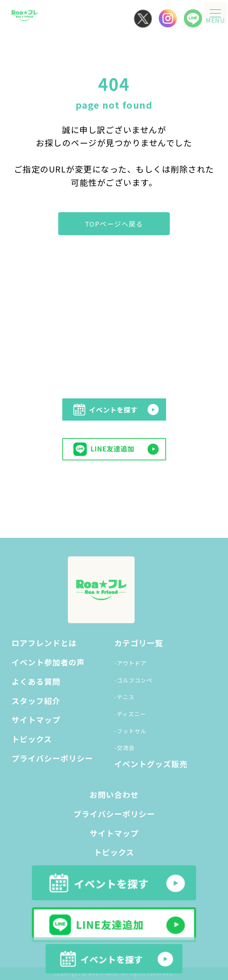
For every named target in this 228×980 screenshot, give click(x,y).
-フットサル (130, 731)
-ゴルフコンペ (133, 680)
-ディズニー (130, 714)
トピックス (32, 739)
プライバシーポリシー (52, 758)
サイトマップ (36, 720)
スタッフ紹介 (36, 701)
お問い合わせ (114, 795)
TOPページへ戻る (114, 224)
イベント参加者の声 (48, 662)
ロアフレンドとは (44, 643)
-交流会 (124, 748)
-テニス (124, 697)
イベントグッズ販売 (151, 764)
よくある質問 (36, 681)
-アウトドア (130, 663)
